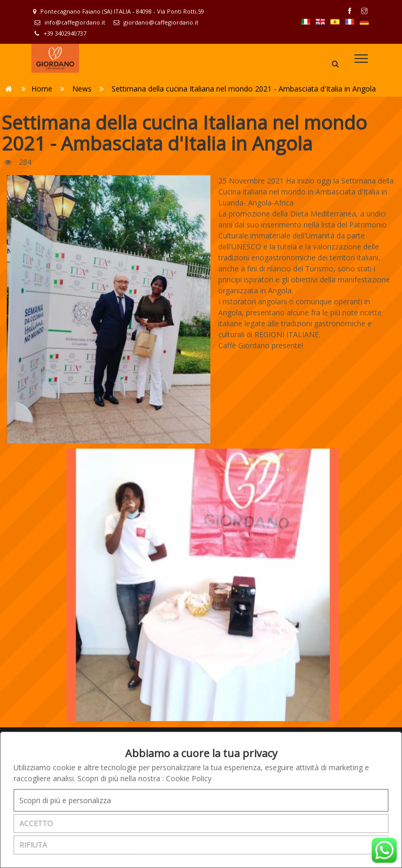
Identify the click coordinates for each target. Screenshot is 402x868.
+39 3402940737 (60, 33)
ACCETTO (36, 823)
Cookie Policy (189, 778)
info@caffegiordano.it (70, 22)
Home (42, 89)
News (82, 89)
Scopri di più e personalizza (65, 800)
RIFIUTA (33, 845)
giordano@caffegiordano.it (156, 22)
